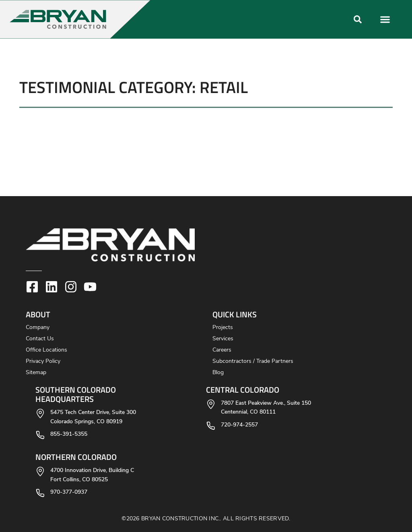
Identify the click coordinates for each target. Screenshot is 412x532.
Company (38, 328)
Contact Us (40, 339)
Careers (222, 350)
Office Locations (46, 350)
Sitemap (36, 373)
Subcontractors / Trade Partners (253, 361)
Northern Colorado (76, 457)
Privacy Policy (43, 361)
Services (223, 339)
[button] (171, 19)
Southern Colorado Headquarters (76, 394)
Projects (223, 328)
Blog (218, 373)
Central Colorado (243, 389)
